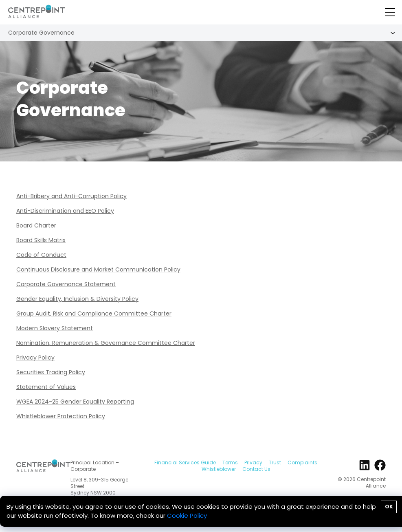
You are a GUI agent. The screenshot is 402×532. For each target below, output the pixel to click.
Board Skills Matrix (41, 240)
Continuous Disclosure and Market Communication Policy (98, 269)
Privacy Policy (35, 358)
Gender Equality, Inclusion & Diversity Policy (77, 299)
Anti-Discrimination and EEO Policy (65, 211)
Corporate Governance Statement (66, 284)
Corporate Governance (41, 33)
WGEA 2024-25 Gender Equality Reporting (75, 402)
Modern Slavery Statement (55, 328)
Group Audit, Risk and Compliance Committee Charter (94, 313)
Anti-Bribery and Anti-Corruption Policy (71, 196)
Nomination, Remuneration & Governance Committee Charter (106, 343)
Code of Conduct (41, 255)
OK (389, 507)
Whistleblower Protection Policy (61, 416)
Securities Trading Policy (51, 372)
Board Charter (36, 225)
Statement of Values (46, 387)
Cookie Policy (187, 515)
